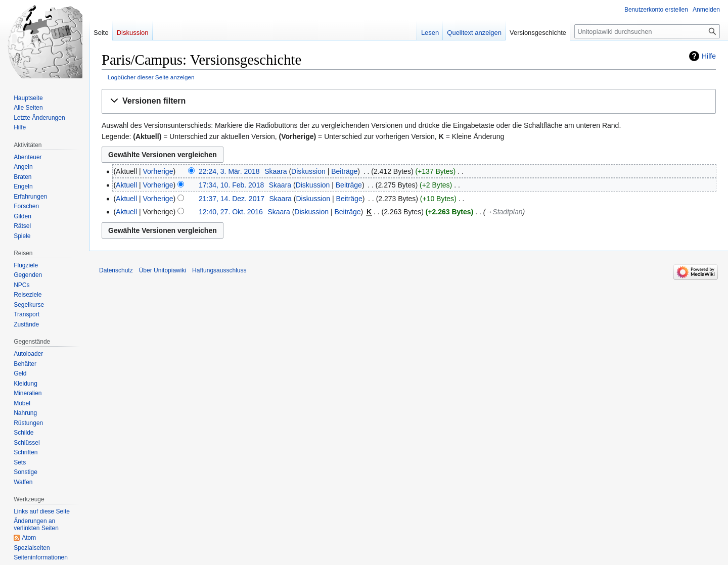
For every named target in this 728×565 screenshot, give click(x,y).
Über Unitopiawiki (163, 270)
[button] (409, 101)
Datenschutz (116, 270)
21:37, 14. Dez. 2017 (232, 199)
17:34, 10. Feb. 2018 (231, 185)
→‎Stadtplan (504, 212)
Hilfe (709, 56)
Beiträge (344, 171)
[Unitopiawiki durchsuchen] (647, 31)
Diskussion (308, 171)
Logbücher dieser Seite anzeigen (151, 77)
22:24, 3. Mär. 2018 (229, 171)
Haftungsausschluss (219, 270)
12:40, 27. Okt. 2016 (231, 212)
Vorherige (158, 171)
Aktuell (126, 185)
